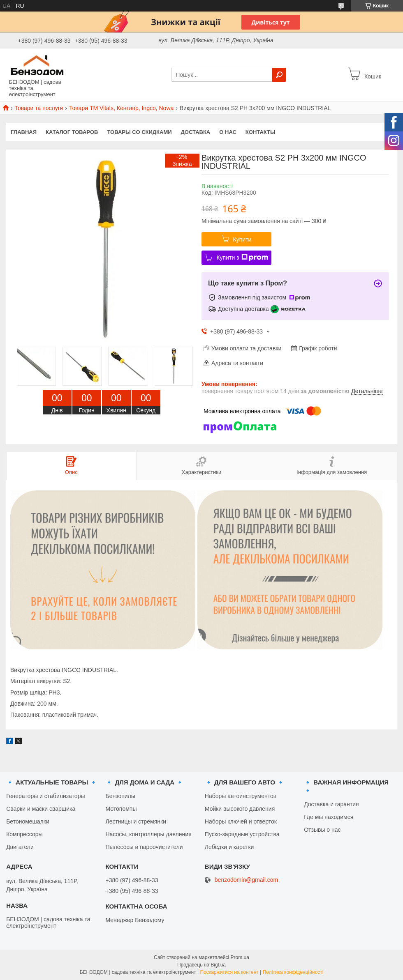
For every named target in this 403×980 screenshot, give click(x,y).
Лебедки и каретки (229, 847)
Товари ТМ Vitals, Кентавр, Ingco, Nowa (121, 108)
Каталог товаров (72, 132)
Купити (242, 239)
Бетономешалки (28, 821)
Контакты (261, 132)
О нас (228, 132)
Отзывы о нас (322, 830)
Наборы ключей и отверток (241, 821)
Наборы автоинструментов (241, 796)
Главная (24, 132)
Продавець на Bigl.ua (201, 965)
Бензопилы (120, 796)
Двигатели (20, 847)
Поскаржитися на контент (229, 972)
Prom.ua (240, 957)
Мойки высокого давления (240, 809)
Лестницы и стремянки (136, 821)
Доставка (196, 132)
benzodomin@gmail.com (246, 880)
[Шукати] (279, 75)
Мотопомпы (121, 809)
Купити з (242, 258)
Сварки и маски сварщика (41, 809)
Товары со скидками (140, 132)
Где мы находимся (329, 817)
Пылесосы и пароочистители (144, 847)
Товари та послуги (39, 108)
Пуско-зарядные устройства (242, 834)
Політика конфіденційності (293, 972)
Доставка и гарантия (331, 804)
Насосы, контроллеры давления (148, 834)
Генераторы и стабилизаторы (45, 796)
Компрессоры (24, 834)
